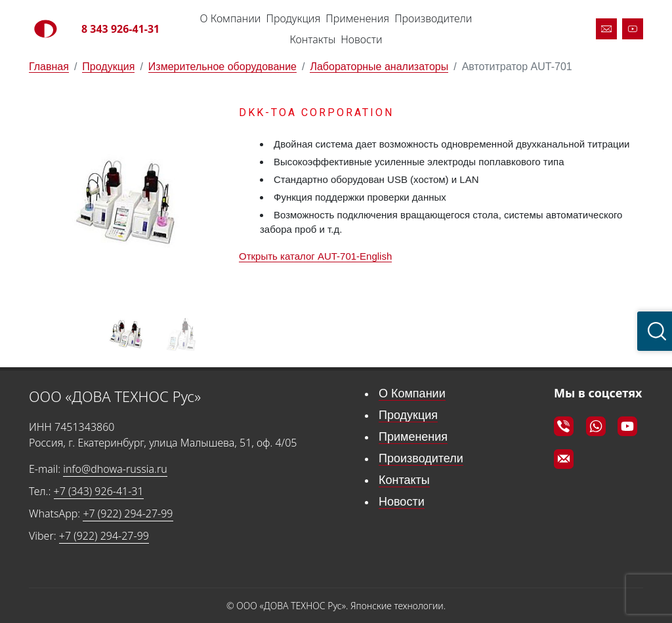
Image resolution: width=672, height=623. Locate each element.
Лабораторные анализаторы (379, 67)
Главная (49, 67)
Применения (357, 18)
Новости (361, 39)
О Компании (231, 18)
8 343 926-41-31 (120, 29)
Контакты (312, 39)
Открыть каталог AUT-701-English (315, 256)
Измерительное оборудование (222, 67)
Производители (433, 18)
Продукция (293, 18)
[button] (208, 203)
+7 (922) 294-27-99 (128, 513)
